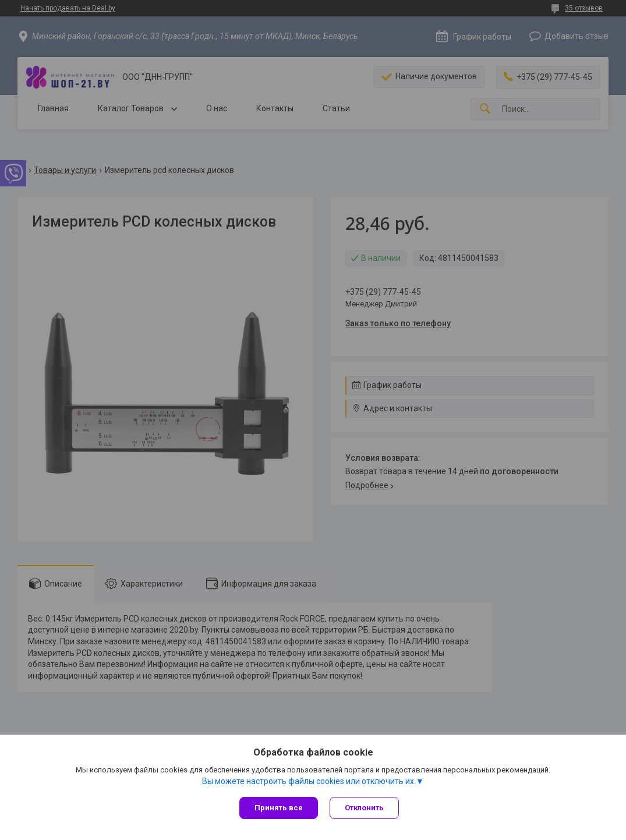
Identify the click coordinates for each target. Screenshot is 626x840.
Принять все (279, 808)
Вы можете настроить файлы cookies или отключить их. (309, 781)
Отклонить (364, 808)
